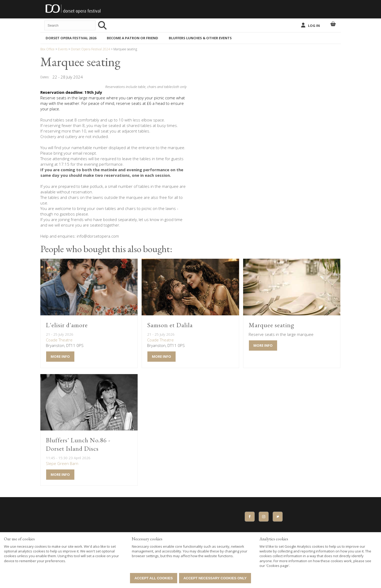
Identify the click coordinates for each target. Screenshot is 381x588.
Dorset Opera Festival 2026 (71, 38)
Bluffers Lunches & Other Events (200, 38)
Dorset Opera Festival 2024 (90, 49)
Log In (314, 26)
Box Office (48, 49)
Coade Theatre (59, 340)
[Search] (103, 25)
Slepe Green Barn (62, 463)
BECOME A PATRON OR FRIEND (132, 38)
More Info (60, 356)
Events (63, 49)
